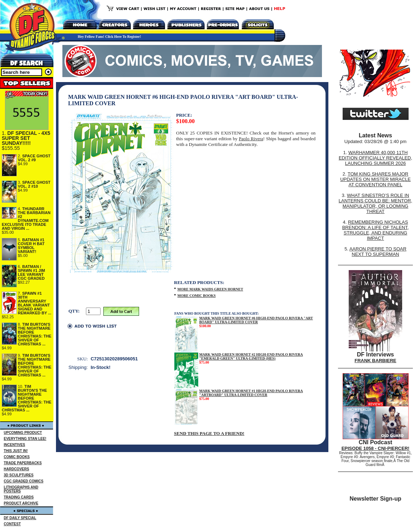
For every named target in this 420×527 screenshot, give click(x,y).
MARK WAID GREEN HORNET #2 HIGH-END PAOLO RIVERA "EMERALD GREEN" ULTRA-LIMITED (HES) (251, 356)
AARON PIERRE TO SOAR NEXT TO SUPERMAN (378, 252)
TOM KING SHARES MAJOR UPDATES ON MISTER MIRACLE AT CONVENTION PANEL (375, 179)
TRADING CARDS (19, 497)
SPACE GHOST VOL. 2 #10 (34, 184)
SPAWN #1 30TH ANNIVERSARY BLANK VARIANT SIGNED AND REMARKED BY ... (35, 303)
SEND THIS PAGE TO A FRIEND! (209, 433)
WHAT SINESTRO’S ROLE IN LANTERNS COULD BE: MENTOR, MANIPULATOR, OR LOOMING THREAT (375, 203)
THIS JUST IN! (16, 451)
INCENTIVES (15, 445)
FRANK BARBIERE (376, 361)
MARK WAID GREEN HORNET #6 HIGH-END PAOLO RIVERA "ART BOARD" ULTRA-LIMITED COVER (256, 320)
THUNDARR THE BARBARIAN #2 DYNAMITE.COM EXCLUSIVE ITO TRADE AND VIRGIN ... (26, 219)
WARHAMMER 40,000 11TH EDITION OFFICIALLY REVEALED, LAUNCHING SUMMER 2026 (375, 158)
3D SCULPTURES (19, 475)
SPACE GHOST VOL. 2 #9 (34, 158)
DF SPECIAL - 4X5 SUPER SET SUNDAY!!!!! (26, 138)
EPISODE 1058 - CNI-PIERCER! (376, 448)
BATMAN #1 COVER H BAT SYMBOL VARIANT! (31, 246)
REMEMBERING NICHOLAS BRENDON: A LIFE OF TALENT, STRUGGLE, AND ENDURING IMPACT (376, 230)
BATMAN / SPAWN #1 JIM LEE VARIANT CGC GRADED (31, 272)
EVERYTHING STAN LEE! (25, 439)
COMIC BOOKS (17, 457)
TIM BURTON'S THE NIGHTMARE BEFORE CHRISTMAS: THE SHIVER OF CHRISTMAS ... (35, 334)
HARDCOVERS (17, 469)
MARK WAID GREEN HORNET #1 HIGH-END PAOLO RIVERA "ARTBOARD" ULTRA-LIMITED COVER (251, 393)
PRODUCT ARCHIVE (21, 503)
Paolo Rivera (251, 139)
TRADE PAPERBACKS (23, 463)
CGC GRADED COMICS (24, 481)
